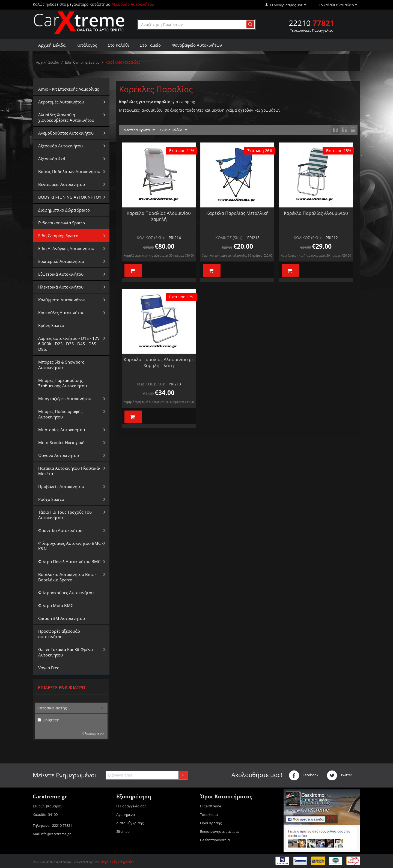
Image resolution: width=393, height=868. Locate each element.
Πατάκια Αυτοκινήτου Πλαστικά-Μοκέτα (69, 471)
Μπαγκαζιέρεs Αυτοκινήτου (65, 399)
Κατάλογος (87, 45)
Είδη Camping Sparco (82, 62)
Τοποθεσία (209, 815)
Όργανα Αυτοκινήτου (59, 455)
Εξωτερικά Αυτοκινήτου (61, 274)
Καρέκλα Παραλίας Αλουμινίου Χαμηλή (159, 216)
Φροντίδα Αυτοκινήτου (60, 530)
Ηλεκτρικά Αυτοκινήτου (61, 287)
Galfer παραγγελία (215, 840)
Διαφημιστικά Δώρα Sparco (64, 210)
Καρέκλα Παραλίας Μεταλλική (237, 213)
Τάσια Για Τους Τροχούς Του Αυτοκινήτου (65, 515)
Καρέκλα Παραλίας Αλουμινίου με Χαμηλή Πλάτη (159, 362)
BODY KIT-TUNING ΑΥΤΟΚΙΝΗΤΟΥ (70, 197)
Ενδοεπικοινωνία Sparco (62, 223)
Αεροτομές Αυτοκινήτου (61, 102)
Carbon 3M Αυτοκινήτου (62, 618)
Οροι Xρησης (211, 823)
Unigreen (48, 720)
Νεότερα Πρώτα (139, 130)
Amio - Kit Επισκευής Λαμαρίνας (69, 89)
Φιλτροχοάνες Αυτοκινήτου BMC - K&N (71, 546)
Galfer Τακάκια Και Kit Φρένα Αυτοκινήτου (65, 652)
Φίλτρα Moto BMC (56, 605)
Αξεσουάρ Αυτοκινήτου (60, 146)
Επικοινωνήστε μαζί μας (220, 831)
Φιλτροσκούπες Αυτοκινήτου (66, 593)
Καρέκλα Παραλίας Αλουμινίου (316, 213)
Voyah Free (49, 668)
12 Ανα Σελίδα (173, 130)
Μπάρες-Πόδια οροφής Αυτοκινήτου (60, 414)
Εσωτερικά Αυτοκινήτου (61, 261)
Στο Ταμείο (150, 45)
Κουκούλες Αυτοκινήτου (61, 313)
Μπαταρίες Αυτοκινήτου (62, 430)
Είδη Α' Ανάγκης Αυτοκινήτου (66, 248)
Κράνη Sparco (51, 325)
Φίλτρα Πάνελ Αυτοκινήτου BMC (69, 561)
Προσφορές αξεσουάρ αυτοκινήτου (59, 634)
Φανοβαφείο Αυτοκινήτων (197, 45)
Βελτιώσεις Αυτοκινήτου (62, 184)
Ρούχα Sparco (51, 499)
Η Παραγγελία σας (131, 806)
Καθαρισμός (95, 734)
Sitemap (123, 831)
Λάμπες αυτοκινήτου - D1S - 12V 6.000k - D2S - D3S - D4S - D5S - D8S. (69, 344)
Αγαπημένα (126, 815)
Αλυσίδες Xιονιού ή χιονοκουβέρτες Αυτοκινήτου (66, 117)
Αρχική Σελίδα (52, 45)
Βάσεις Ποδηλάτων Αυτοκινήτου (69, 171)
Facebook (304, 775)
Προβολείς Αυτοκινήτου (61, 486)
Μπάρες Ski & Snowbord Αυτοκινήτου (61, 365)
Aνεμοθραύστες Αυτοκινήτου (66, 133)
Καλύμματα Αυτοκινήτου (62, 300)
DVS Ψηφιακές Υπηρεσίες (114, 862)
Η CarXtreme (211, 806)
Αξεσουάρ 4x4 (52, 159)
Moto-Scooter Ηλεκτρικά (61, 442)
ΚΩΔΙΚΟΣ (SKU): (151, 238)
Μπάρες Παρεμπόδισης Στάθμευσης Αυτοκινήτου (62, 383)
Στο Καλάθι (118, 45)
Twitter (339, 775)
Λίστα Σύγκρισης (130, 823)
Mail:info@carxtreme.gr (52, 834)
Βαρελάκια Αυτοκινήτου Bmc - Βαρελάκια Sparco (67, 577)
